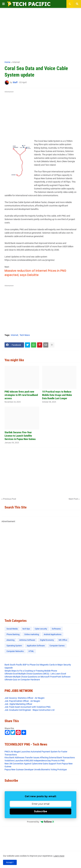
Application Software (36, 646)
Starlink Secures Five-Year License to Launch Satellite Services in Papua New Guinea (20, 436)
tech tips (26, 629)
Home (7, 62)
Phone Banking (13, 634)
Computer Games (57, 646)
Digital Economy (47, 640)
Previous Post (10, 499)
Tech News (25, 335)
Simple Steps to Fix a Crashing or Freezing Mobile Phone (31, 671)
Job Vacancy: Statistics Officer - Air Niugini (24, 698)
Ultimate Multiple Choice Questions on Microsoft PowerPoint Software (37, 677)
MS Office (63, 640)
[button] (3, 4)
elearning (10, 640)
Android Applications (53, 634)
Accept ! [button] (10, 862)
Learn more (59, 856)
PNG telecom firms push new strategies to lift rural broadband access (21, 395)
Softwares (56, 629)
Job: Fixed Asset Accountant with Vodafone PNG (28, 707)
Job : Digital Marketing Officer (18, 704)
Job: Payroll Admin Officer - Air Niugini (22, 701)
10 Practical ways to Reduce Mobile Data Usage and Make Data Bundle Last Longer (57, 395)
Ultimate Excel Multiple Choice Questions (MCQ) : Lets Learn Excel (35, 674)
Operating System (14, 646)
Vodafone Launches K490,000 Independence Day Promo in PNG (35, 761)
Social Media (12, 629)
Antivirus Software (27, 640)
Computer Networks (15, 651)
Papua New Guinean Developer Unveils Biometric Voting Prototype (36, 770)
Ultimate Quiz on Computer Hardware (22, 680)
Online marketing (32, 634)
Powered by (40, 822)
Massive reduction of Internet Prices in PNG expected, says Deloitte (35, 273)
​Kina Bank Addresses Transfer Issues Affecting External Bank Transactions (40, 758)
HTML (31, 651)
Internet (16, 62)
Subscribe (41, 811)
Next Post (73, 499)
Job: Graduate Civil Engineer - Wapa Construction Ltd (29, 710)
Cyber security (41, 629)
